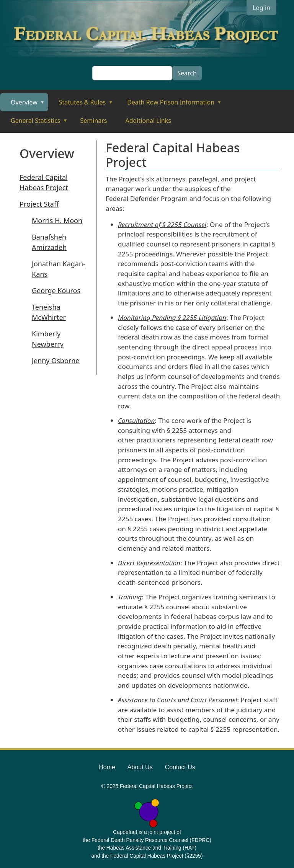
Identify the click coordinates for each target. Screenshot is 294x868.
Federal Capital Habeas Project (44, 182)
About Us (140, 767)
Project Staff (39, 204)
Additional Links (148, 121)
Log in (261, 8)
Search (187, 73)
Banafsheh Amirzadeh (49, 242)
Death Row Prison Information (169, 105)
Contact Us (180, 767)
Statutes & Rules (81, 105)
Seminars (94, 121)
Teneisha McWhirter (49, 312)
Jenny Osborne (56, 361)
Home (107, 767)
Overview (22, 105)
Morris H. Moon (57, 220)
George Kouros (56, 290)
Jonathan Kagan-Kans (59, 269)
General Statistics (34, 123)
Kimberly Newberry (48, 339)
